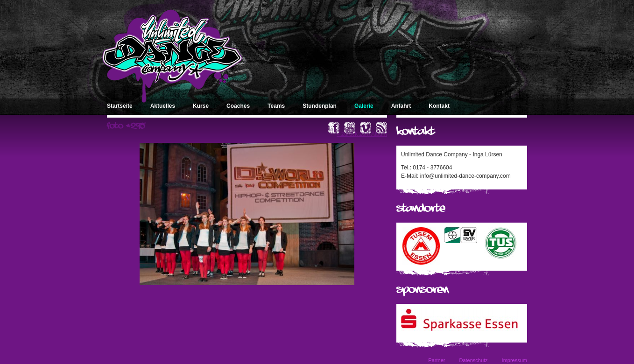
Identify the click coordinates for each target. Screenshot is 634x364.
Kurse (201, 106)
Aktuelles (163, 106)
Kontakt (439, 106)
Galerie (364, 106)
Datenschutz (473, 360)
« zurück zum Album (362, 134)
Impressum (514, 360)
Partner (437, 360)
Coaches (238, 106)
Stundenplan (320, 106)
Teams (276, 106)
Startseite (120, 106)
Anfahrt (401, 106)
